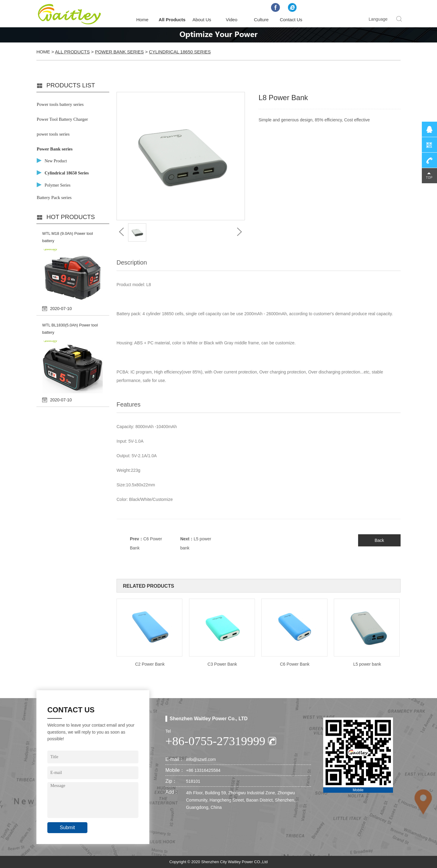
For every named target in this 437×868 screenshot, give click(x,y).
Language (378, 19)
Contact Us (291, 20)
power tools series (53, 134)
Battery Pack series (54, 198)
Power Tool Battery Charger (62, 119)
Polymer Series (58, 185)
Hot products (71, 217)
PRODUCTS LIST (71, 85)
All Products (172, 20)
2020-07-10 (61, 309)
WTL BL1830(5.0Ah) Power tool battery (70, 329)
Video (232, 20)
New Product (56, 161)
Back (379, 540)
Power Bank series (119, 52)
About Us (202, 20)
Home (142, 20)
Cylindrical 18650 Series (180, 52)
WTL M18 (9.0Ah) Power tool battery (68, 237)
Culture (261, 20)
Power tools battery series (60, 104)
